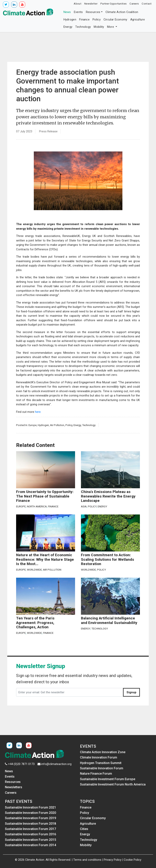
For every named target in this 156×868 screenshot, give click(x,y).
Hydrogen (70, 19)
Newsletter (91, 4)
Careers (134, 4)
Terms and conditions (87, 860)
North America (37, 506)
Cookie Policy (133, 860)
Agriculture (138, 19)
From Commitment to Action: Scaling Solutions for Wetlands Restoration (107, 559)
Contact (147, 4)
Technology (83, 27)
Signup (131, 692)
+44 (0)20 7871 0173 (21, 764)
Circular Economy (115, 19)
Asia (84, 506)
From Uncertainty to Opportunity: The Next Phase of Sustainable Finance (45, 496)
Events (78, 12)
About (78, 4)
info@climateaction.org (56, 764)
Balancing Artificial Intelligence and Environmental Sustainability (109, 621)
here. (38, 412)
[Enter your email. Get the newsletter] (70, 692)
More (111, 27)
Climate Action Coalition (122, 12)
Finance (84, 19)
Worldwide (34, 570)
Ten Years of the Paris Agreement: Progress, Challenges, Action (35, 623)
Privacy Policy (113, 860)
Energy (68, 27)
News (67, 12)
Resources (93, 12)
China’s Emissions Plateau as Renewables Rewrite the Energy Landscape (108, 496)
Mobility (99, 27)
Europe (33, 425)
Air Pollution (57, 425)
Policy (97, 19)
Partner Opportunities (113, 4)
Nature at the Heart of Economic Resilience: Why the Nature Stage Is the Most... (45, 559)
